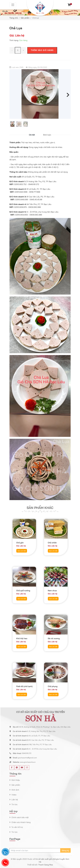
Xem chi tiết (23, 544)
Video (14, 795)
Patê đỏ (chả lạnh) (24, 684)
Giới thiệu (15, 780)
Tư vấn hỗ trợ (17, 827)
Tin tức (14, 804)
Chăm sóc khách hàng (21, 822)
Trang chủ (14, 18)
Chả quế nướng (24, 588)
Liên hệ (14, 800)
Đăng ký (65, 850)
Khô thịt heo (23, 636)
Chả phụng (54, 684)
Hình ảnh (15, 790)
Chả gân (22, 540)
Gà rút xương (55, 636)
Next (67, 95)
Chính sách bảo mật (20, 817)
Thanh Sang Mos (46, 865)
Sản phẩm (25, 18)
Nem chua (54, 588)
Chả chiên (54, 540)
